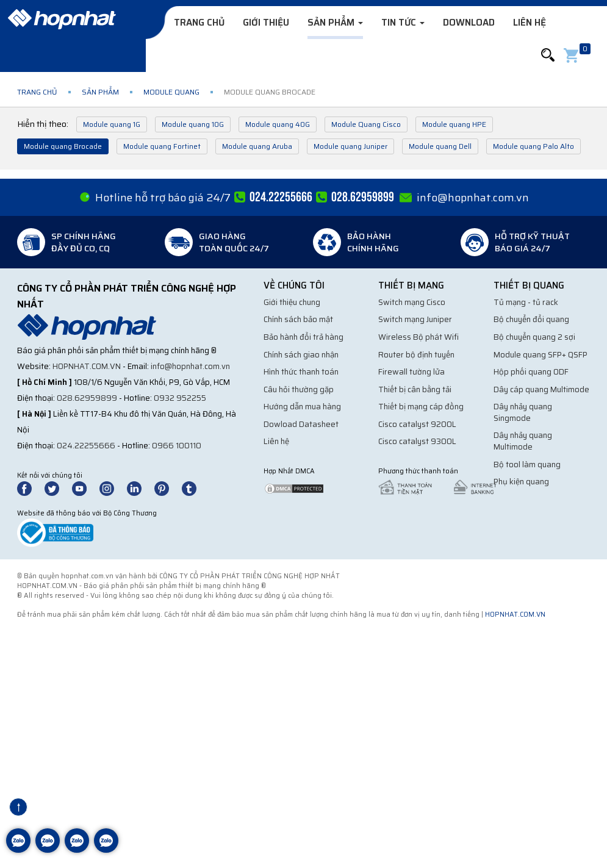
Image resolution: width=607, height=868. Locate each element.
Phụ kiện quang (521, 482)
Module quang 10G (193, 124)
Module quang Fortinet (162, 146)
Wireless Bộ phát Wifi (418, 337)
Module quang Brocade (63, 146)
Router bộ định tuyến (416, 355)
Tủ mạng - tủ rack (526, 302)
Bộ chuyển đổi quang (531, 319)
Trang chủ (199, 23)
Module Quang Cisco (366, 124)
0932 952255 (180, 398)
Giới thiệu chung (292, 302)
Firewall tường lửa (411, 372)
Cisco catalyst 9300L (417, 441)
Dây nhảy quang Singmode (523, 412)
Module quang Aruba (257, 146)
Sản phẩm (335, 23)
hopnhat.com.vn (87, 366)
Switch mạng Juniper (415, 319)
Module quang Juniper (350, 146)
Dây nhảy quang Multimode (523, 441)
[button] (548, 55)
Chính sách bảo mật (298, 319)
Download (469, 23)
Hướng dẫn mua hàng (302, 407)
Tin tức (403, 23)
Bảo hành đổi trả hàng (303, 337)
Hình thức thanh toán (301, 372)
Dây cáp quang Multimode (541, 389)
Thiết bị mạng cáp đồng (421, 407)
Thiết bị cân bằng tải (415, 389)
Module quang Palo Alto (533, 146)
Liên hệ (530, 23)
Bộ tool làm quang (527, 464)
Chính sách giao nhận (301, 355)
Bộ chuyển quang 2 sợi (534, 337)
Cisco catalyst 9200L (417, 424)
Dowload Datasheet (301, 424)
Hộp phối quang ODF (531, 372)
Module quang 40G (278, 124)
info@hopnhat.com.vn (473, 198)
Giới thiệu (266, 23)
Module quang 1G (112, 124)
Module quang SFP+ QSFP (541, 355)
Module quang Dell (440, 146)
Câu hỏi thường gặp (299, 389)
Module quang (171, 92)
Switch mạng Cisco (412, 302)
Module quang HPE (454, 124)
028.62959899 (87, 398)
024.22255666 (86, 446)
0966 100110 (177, 446)
